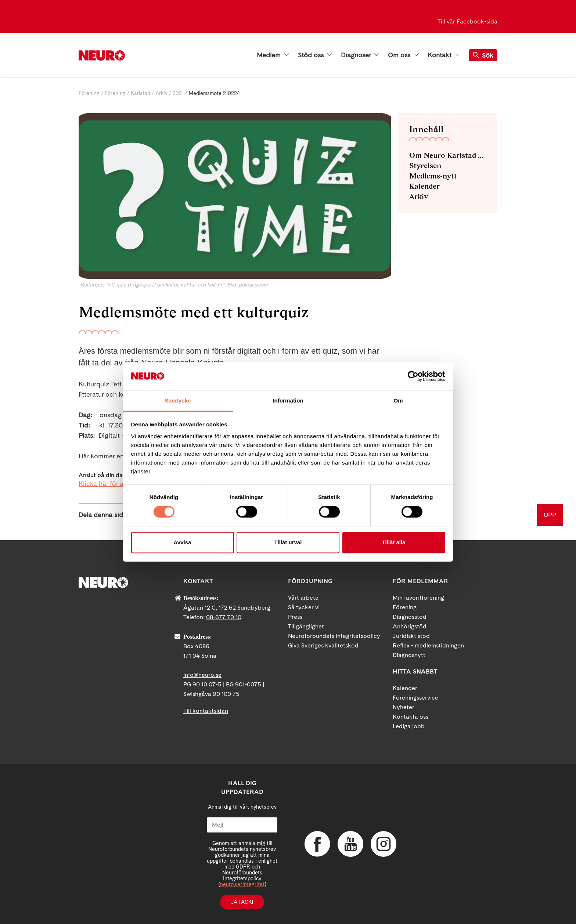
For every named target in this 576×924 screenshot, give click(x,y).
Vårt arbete (303, 598)
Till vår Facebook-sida (467, 21)
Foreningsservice (415, 698)
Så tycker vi (304, 607)
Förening (89, 93)
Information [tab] (288, 400)
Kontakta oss (411, 717)
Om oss (403, 55)
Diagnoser (360, 55)
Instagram (384, 844)
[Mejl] (242, 825)
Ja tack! (242, 902)
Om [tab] (398, 400)
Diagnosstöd (410, 617)
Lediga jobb (409, 726)
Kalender (424, 186)
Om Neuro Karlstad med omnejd (448, 155)
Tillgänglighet (306, 626)
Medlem (273, 55)
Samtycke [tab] (178, 400)
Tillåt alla (394, 542)
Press (295, 617)
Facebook (317, 844)
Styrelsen (425, 166)
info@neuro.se (202, 675)
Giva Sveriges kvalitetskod (323, 645)
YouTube (350, 844)
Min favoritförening (418, 598)
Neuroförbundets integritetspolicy (334, 636)
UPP (550, 515)
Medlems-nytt (433, 176)
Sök (483, 55)
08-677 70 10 (224, 617)
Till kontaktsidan (206, 711)
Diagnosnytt (409, 655)
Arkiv (161, 93)
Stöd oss (315, 55)
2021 (178, 93)
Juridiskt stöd (411, 636)
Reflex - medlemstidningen (428, 645)
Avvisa (183, 542)
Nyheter (404, 707)
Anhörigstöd (410, 626)
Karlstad (141, 93)
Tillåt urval (288, 542)
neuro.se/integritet (242, 884)
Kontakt (444, 55)
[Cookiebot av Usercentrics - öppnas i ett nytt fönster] (413, 376)
